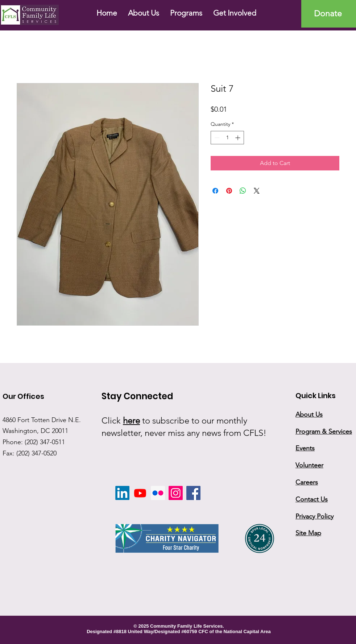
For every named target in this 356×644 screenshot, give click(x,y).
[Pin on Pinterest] (229, 191)
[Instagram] (176, 493)
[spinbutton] (227, 138)
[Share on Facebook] (215, 191)
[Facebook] (193, 493)
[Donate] (329, 14)
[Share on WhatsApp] (243, 191)
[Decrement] (216, 138)
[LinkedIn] (122, 493)
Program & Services (324, 432)
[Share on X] (257, 191)
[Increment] (238, 138)
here (131, 420)
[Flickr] (158, 493)
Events (305, 448)
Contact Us (312, 499)
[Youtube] (140, 493)
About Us (309, 414)
